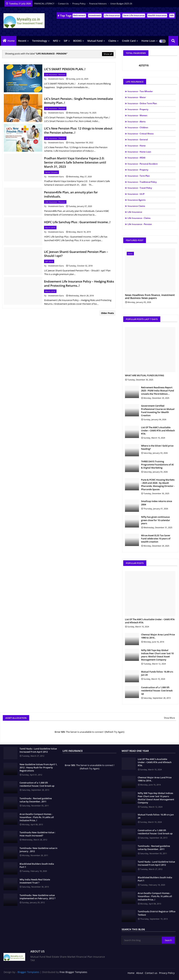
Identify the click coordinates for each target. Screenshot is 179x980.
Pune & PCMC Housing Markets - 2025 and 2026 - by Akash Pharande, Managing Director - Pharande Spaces (158, 485)
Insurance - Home (137, 146)
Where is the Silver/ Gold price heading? (157, 447)
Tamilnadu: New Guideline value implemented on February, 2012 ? (37, 897)
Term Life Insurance (134, 15)
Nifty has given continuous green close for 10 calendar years (156, 520)
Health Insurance (157, 15)
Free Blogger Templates (73, 972)
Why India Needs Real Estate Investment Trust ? (35, 881)
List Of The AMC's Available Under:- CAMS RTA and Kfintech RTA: (158, 430)
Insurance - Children (138, 127)
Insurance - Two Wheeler (140, 91)
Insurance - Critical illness (141, 134)
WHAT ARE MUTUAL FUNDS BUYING (144, 375)
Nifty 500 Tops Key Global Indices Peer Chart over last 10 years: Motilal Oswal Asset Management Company (157, 655)
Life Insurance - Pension (140, 224)
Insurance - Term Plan (139, 176)
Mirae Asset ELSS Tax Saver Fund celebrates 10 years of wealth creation (156, 539)
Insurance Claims (136, 206)
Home (11, 41)
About (140, 973)
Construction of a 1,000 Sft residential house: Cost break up (157, 691)
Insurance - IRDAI (137, 158)
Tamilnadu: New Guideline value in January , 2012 (38, 850)
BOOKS (77, 41)
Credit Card (129, 41)
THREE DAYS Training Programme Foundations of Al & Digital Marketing (157, 465)
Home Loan (148, 41)
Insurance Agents (137, 200)
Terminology (40, 41)
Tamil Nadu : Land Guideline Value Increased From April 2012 (38, 750)
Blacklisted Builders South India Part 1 (37, 865)
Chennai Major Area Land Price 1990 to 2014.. (158, 636)
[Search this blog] (142, 940)
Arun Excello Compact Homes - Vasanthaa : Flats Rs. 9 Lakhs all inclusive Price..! (37, 817)
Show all (108, 54)
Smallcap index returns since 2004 (157, 503)
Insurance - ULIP (136, 194)
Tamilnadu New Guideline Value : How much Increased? (37, 834)
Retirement (79, 15)
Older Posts (107, 313)
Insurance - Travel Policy (140, 188)
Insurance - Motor (137, 97)
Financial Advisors (98, 4)
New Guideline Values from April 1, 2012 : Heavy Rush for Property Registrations (38, 767)
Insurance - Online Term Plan (142, 103)
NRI (172, 15)
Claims (112, 41)
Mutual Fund (95, 41)
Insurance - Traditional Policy (142, 182)
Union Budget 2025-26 (121, 4)
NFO (56, 41)
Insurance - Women (137, 115)
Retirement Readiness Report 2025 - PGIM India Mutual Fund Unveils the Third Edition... (157, 391)
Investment (95, 15)
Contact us (64, 4)
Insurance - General (138, 140)
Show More (169, 718)
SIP (66, 41)
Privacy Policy (79, 4)
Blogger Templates (28, 972)
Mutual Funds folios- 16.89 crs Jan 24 (157, 673)
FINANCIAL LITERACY (44, 4)
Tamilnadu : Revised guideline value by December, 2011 (36, 800)
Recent (22, 41)
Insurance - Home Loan (139, 152)
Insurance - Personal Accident (143, 164)
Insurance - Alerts (137, 122)
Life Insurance (112, 15)
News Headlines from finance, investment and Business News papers (150, 297)
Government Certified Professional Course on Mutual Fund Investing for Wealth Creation (158, 411)
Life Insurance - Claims (139, 218)
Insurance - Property (138, 109)
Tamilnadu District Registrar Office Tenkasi (157, 913)
